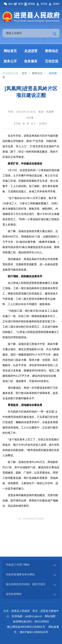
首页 (24, 73)
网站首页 (10, 51)
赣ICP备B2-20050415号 (34, 632)
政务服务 (31, 61)
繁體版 (32, 4)
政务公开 (10, 61)
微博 (21, 4)
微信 (11, 4)
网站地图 (50, 616)
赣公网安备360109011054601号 (26, 627)
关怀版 (44, 4)
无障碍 (56, 4)
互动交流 (52, 61)
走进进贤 (31, 51)
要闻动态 (52, 51)
